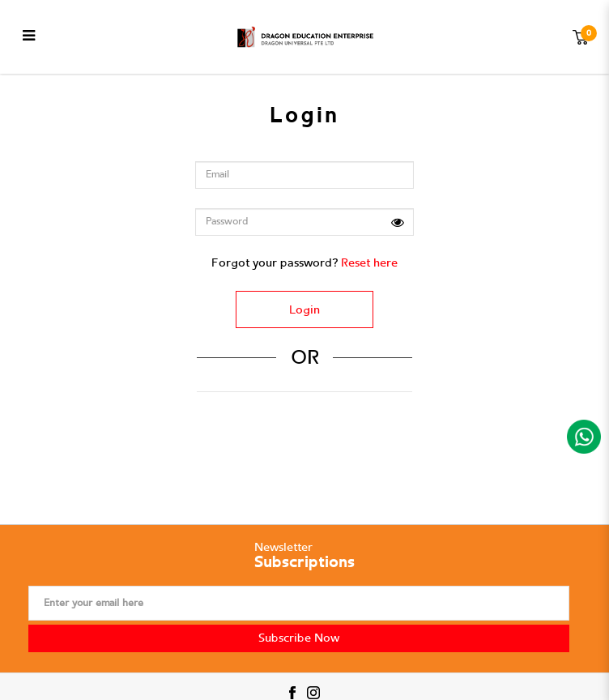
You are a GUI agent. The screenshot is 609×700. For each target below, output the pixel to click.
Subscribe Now (299, 638)
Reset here (369, 263)
